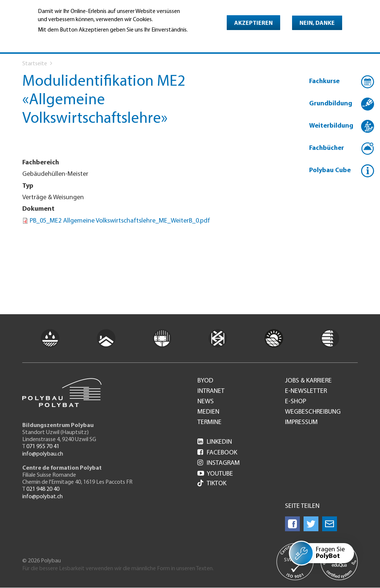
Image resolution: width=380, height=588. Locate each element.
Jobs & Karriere (308, 381)
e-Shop (296, 402)
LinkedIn (215, 442)
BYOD (205, 381)
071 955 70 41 (43, 447)
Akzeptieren (253, 23)
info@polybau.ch (43, 454)
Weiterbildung (331, 126)
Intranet (211, 391)
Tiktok (212, 484)
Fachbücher (327, 148)
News (206, 402)
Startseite (35, 64)
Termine (209, 423)
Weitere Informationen (70, 40)
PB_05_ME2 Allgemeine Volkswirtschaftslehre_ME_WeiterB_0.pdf (120, 221)
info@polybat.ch (42, 497)
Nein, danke (317, 23)
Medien (208, 412)
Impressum (301, 423)
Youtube (215, 474)
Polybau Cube (330, 170)
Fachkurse (324, 81)
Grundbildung (331, 104)
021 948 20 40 (43, 489)
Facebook (217, 453)
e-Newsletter (306, 391)
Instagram (219, 463)
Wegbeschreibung (313, 412)
